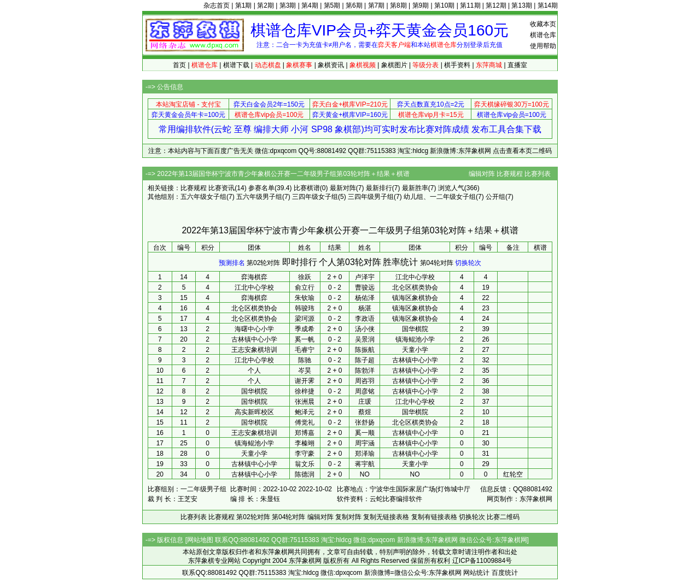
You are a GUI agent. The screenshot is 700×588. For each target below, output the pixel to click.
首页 (179, 65)
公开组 (495, 197)
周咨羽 (365, 381)
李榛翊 (305, 443)
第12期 (496, 5)
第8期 (398, 5)
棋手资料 (457, 65)
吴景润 (365, 339)
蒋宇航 (365, 464)
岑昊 (305, 371)
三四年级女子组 (315, 197)
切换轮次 (468, 263)
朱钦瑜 (305, 298)
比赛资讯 (221, 188)
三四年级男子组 (371, 197)
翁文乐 (305, 464)
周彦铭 (365, 391)
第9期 (421, 5)
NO (365, 474)
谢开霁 (305, 381)
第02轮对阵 (263, 263)
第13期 (521, 5)
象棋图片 (394, 65)
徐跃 (305, 277)
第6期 (354, 5)
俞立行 (305, 287)
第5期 (332, 5)
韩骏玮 (305, 308)
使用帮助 (543, 46)
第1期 (244, 5)
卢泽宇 (365, 277)
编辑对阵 (482, 174)
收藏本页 (543, 24)
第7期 (377, 5)
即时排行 (300, 262)
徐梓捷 (305, 391)
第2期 (266, 5)
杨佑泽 (365, 298)
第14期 (548, 5)
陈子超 (365, 360)
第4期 (310, 5)
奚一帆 (305, 339)
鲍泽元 (305, 412)
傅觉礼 (305, 422)
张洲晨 (305, 402)
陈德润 (305, 474)
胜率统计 (400, 262)
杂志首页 (217, 5)
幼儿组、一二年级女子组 (440, 197)
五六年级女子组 (203, 197)
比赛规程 (510, 174)
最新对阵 (343, 188)
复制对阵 (348, 517)
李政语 (365, 319)
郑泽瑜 (365, 454)
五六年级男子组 (259, 197)
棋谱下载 (236, 65)
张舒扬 (365, 422)
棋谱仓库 (543, 35)
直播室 (517, 65)
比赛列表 (538, 174)
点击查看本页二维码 (522, 151)
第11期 (470, 5)
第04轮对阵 (437, 263)
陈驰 (305, 360)
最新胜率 (415, 188)
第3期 (288, 5)
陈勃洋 (365, 371)
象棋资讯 (331, 65)
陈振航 (365, 350)
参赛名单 (261, 188)
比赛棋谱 (307, 188)
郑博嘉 (305, 433)
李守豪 (305, 454)
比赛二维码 (503, 517)
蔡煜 (365, 412)
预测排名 (232, 263)
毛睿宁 (305, 350)
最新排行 (379, 188)
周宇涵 (365, 443)
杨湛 (365, 308)
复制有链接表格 (434, 517)
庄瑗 (365, 402)
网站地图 (200, 540)
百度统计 (505, 573)
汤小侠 (365, 329)
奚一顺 (365, 433)
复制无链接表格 (386, 517)
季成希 (305, 329)
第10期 (444, 5)
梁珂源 (305, 319)
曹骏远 (365, 287)
